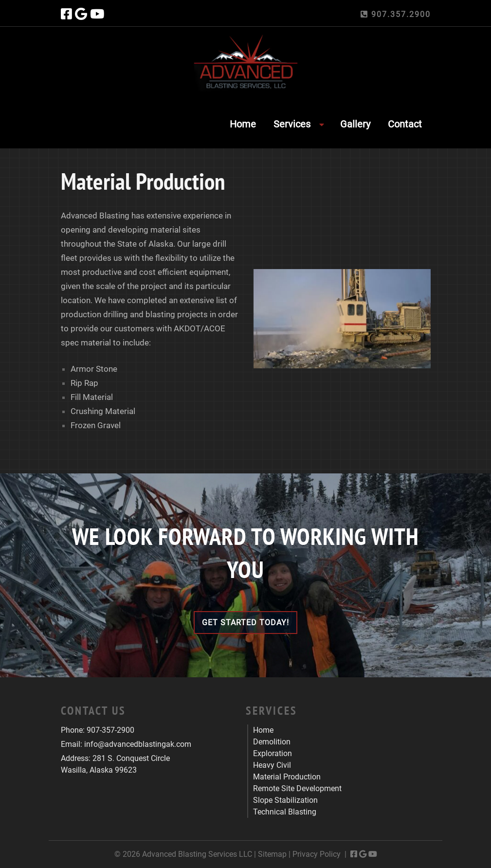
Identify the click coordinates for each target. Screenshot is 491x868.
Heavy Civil (272, 765)
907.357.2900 (396, 14)
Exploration (273, 753)
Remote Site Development (297, 788)
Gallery (355, 124)
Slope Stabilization (285, 800)
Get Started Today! (245, 623)
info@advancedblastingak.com (138, 744)
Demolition (272, 742)
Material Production (287, 777)
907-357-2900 (110, 730)
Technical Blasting (285, 812)
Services (292, 124)
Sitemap (272, 854)
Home (243, 124)
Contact (405, 124)
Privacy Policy (317, 854)
